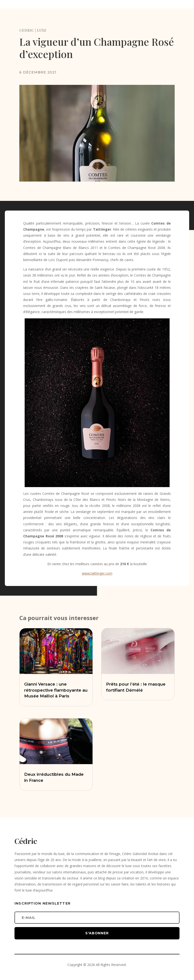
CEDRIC (27, 30)
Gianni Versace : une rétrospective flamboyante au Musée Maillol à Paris (56, 690)
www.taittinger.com (97, 573)
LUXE (42, 30)
